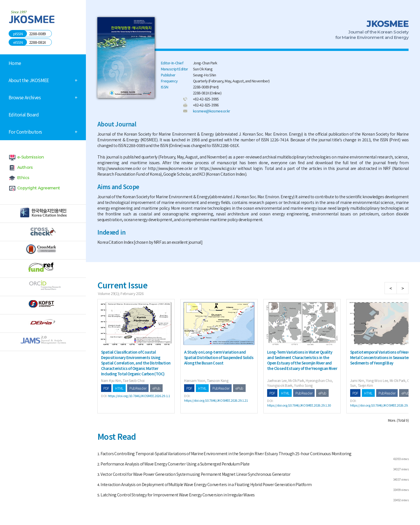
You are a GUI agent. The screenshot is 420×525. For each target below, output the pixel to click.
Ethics (23, 178)
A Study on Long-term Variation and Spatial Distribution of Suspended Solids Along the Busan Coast (219, 357)
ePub (156, 388)
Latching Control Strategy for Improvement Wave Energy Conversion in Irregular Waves (178, 495)
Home (15, 63)
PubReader (138, 388)
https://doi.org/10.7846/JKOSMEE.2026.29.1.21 (216, 400)
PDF (106, 388)
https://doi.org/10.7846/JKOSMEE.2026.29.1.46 (382, 405)
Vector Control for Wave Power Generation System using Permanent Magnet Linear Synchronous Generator (196, 474)
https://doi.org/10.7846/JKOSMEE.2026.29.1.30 (299, 405)
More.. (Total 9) (398, 420)
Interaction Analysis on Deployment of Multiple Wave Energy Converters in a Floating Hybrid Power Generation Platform (206, 484)
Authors (25, 167)
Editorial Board (24, 114)
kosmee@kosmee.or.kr (212, 111)
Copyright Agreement (39, 188)
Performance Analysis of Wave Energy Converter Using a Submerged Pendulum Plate (175, 464)
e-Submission (31, 157)
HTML (119, 388)
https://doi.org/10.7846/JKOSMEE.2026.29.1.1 (139, 396)
